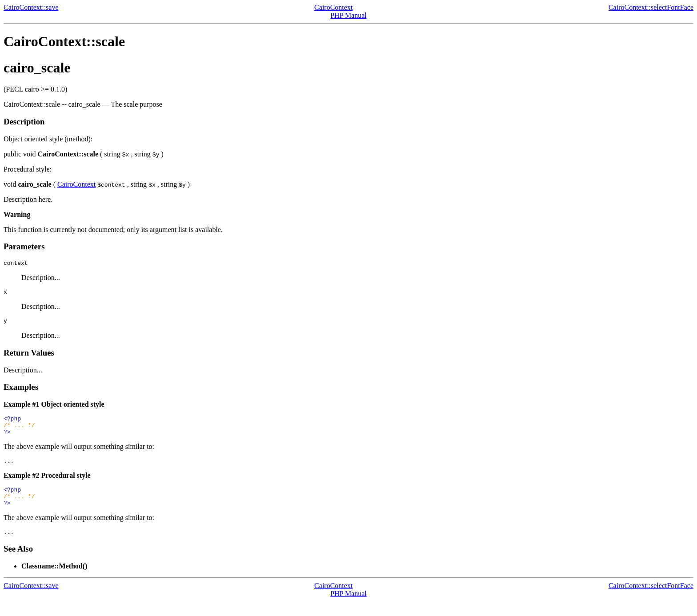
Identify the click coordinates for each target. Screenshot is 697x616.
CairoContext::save (31, 7)
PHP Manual (348, 15)
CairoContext (333, 7)
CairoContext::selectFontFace (651, 7)
